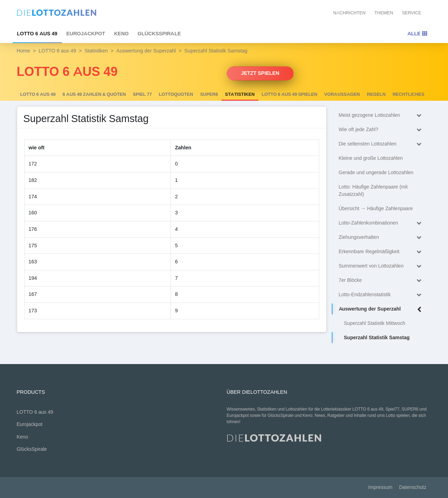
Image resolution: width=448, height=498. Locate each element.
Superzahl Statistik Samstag (377, 338)
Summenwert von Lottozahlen (382, 266)
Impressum (380, 487)
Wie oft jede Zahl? (382, 130)
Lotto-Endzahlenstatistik (382, 295)
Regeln (376, 94)
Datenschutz (413, 487)
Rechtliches (409, 94)
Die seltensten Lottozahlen (382, 144)
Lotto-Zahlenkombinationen (382, 223)
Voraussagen (342, 94)
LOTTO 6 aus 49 (37, 34)
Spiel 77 (142, 94)
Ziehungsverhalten (382, 238)
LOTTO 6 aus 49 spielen (290, 94)
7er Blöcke (382, 281)
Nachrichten (349, 13)
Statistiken (96, 51)
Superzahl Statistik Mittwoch (375, 323)
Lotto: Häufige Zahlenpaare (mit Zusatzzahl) (373, 191)
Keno (121, 34)
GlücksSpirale (159, 34)
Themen (384, 13)
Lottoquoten (176, 94)
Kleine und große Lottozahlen (371, 158)
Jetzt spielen (260, 73)
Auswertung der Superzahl (146, 51)
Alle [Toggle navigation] (417, 34)
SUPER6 (209, 94)
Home (23, 51)
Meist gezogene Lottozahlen (382, 116)
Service (412, 13)
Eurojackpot (86, 34)
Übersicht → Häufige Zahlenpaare (376, 209)
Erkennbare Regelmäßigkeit (382, 252)
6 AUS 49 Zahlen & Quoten (94, 94)
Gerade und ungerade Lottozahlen (376, 173)
